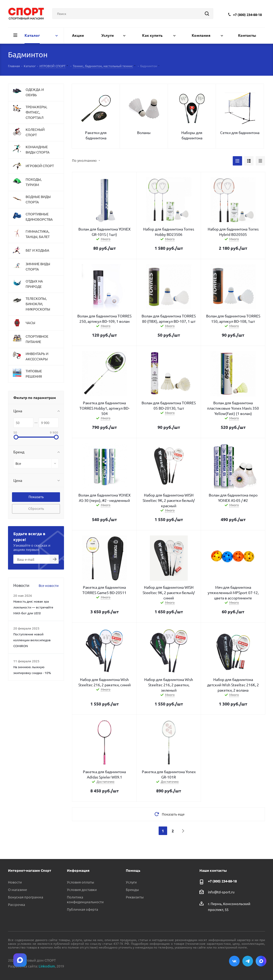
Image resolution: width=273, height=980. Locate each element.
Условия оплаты (81, 882)
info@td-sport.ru (221, 892)
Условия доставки (82, 890)
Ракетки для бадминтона (96, 135)
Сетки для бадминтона (240, 132)
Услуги (131, 882)
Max (261, 961)
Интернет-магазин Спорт (30, 870)
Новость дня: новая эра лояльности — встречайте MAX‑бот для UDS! (33, 607)
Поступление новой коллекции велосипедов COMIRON (32, 640)
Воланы (144, 132)
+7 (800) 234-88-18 (247, 15)
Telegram (248, 961)
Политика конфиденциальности (85, 899)
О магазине (17, 890)
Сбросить (36, 508)
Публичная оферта (83, 909)
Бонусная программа (26, 897)
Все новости (49, 585)
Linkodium (47, 966)
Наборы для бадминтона (192, 135)
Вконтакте (234, 961)
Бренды (132, 890)
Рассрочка (17, 904)
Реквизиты (135, 897)
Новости (15, 882)
